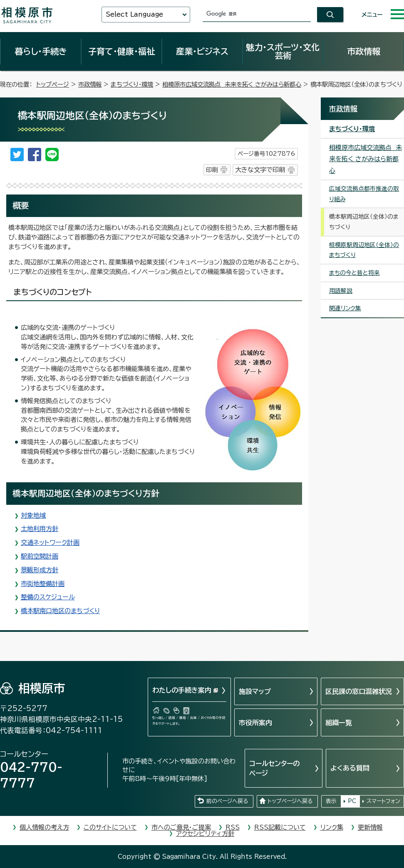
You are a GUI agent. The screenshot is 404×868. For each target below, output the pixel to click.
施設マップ (255, 691)
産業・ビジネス (202, 51)
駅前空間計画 (40, 556)
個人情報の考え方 (44, 827)
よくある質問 (350, 768)
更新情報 (370, 827)
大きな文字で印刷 (260, 170)
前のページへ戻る (227, 801)
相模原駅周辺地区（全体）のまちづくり (364, 250)
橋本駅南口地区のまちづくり (60, 611)
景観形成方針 (40, 570)
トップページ (53, 84)
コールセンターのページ (274, 768)
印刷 (212, 170)
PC (352, 801)
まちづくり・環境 (132, 84)
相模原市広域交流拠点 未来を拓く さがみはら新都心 (232, 84)
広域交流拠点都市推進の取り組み (364, 194)
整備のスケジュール (48, 597)
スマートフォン (383, 801)
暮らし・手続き (41, 51)
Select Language (134, 14)
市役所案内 (255, 723)
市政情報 (364, 51)
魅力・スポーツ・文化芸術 (283, 51)
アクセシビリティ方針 (205, 834)
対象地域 (33, 515)
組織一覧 (339, 723)
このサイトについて (110, 827)
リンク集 (332, 827)
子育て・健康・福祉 (121, 51)
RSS (233, 827)
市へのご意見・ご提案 (181, 827)
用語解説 (341, 291)
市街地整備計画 (43, 584)
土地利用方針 (40, 529)
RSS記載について (280, 827)
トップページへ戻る (290, 801)
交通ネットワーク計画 (50, 542)
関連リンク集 (345, 308)
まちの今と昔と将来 (354, 273)
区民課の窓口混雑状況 (359, 691)
